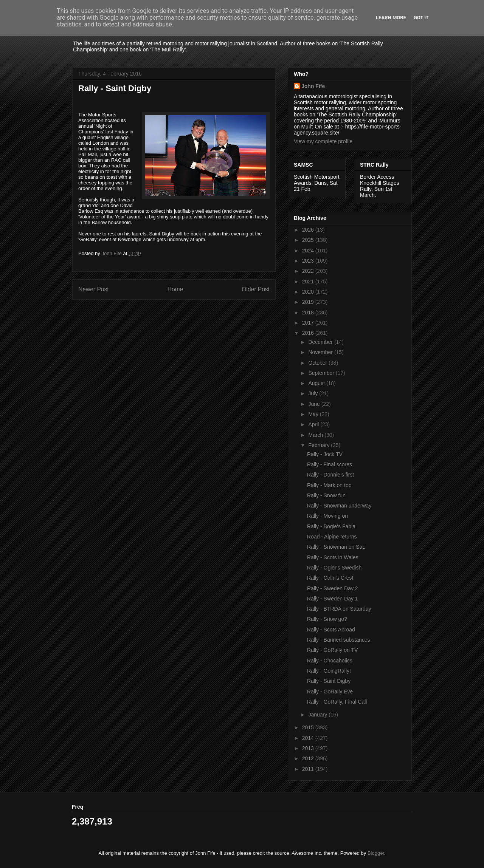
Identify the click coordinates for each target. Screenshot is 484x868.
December (321, 342)
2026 (309, 230)
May (314, 414)
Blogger (376, 853)
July (314, 393)
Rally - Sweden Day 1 (333, 599)
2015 (309, 727)
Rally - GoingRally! (329, 671)
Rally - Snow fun (326, 495)
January (318, 715)
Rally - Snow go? (327, 619)
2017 (309, 323)
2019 (309, 302)
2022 (309, 271)
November (321, 352)
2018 (309, 313)
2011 (309, 769)
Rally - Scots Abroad (331, 630)
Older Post (256, 289)
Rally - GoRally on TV (332, 650)
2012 (309, 758)
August (317, 383)
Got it (421, 18)
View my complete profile (323, 141)
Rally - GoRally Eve (330, 692)
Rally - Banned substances (339, 640)
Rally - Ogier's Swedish (334, 568)
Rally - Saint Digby (329, 681)
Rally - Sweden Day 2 (333, 588)
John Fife (313, 86)
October (318, 363)
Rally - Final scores (330, 464)
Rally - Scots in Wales (333, 557)
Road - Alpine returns (332, 537)
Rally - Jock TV (325, 454)
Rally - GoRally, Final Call (337, 702)
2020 (309, 292)
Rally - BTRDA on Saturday (339, 609)
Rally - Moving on (327, 516)
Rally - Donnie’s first (330, 475)
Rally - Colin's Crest (330, 578)
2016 (309, 333)
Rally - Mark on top (329, 485)
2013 (309, 748)
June (315, 404)
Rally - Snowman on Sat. (336, 547)
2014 (309, 738)
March (316, 435)
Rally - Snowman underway (339, 506)
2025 (309, 240)
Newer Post (94, 289)
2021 (309, 282)
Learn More (391, 18)
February (320, 445)
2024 (309, 251)
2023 (309, 261)
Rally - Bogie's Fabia (331, 526)
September (322, 373)
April (314, 424)
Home (175, 289)
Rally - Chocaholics (330, 661)
